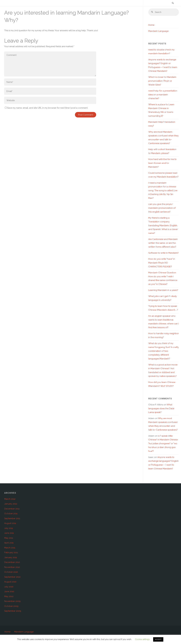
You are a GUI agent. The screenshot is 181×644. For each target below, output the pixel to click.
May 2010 (9, 597)
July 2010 (9, 587)
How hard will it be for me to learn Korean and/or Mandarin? (162, 163)
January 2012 (11, 504)
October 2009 (11, 606)
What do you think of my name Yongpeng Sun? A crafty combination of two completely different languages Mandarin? (164, 351)
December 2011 (12, 509)
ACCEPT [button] (158, 639)
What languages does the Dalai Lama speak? (161, 409)
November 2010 (12, 567)
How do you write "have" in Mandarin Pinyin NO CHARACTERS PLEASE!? (162, 263)
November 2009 (12, 601)
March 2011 (10, 548)
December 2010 (12, 562)
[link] (173, 3)
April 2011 (9, 543)
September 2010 (12, 577)
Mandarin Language (158, 31)
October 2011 (11, 514)
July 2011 (9, 528)
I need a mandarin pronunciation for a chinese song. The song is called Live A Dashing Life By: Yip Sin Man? (163, 191)
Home (151, 25)
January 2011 (11, 558)
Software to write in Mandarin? (163, 253)
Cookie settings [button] (142, 639)
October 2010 (11, 572)
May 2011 (9, 538)
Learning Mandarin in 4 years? (163, 290)
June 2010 (9, 592)
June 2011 (9, 533)
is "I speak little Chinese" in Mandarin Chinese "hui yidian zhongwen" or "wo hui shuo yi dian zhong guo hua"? (163, 444)
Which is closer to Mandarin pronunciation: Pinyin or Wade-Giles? (162, 81)
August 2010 (10, 582)
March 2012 (10, 499)
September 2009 (13, 611)
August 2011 (10, 523)
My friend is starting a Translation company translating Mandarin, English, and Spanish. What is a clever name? (163, 226)
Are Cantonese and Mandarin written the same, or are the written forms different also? (163, 243)
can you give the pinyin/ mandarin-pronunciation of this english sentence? (162, 208)
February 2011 (11, 553)
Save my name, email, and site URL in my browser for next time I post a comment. (46, 108)
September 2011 (12, 519)
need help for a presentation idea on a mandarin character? (163, 95)
